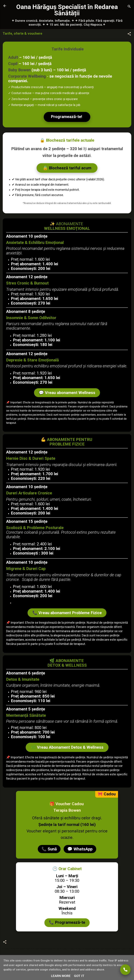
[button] (129, 34)
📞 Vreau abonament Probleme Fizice (67, 613)
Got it (79, 976)
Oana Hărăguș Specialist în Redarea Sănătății (67, 10)
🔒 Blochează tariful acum (67, 168)
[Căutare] (129, 7)
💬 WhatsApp (80, 849)
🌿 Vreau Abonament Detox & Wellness (67, 747)
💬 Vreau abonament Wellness (67, 393)
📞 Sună (49, 849)
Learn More (61, 976)
